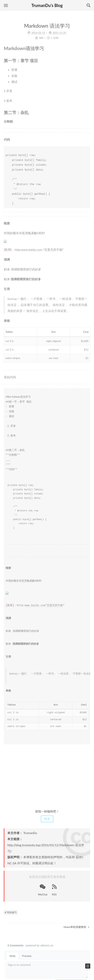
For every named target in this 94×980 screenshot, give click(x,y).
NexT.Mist (48, 975)
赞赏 (47, 818)
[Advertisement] (47, 776)
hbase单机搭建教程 (76, 926)
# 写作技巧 (11, 912)
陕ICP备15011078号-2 (47, 960)
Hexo (36, 975)
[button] (6, 5)
